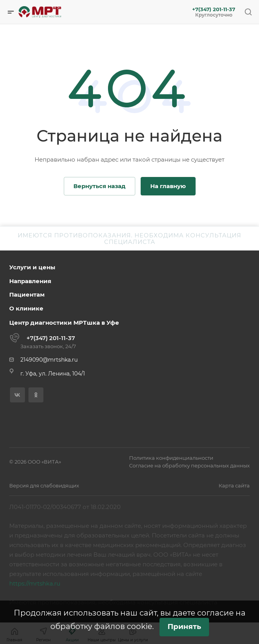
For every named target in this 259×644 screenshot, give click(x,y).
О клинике (26, 308)
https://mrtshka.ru (35, 583)
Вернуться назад (100, 186)
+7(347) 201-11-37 (214, 9)
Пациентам (27, 294)
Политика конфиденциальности (171, 458)
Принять (184, 626)
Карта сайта (234, 486)
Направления (30, 281)
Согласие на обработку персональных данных (189, 465)
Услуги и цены (32, 267)
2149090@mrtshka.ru (49, 360)
